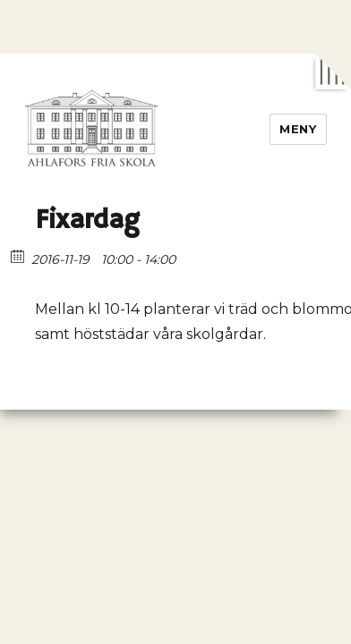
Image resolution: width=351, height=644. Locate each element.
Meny (298, 129)
